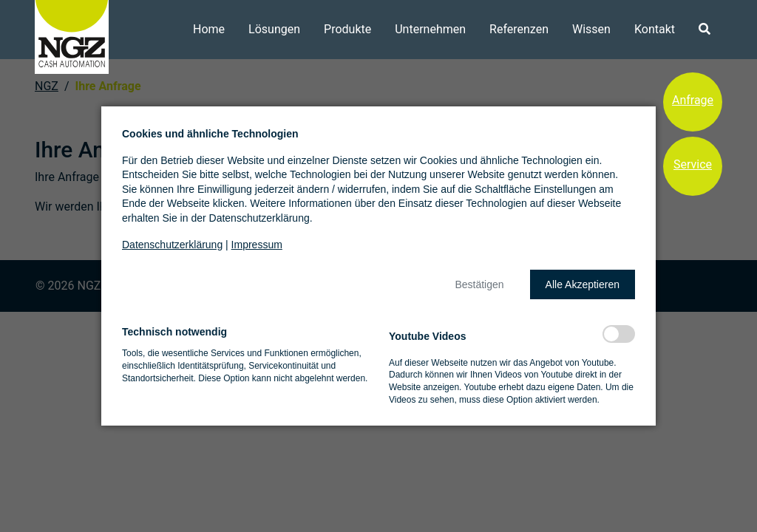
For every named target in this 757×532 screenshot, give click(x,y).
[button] (479, 284)
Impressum (257, 245)
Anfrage (693, 100)
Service (693, 164)
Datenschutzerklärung (172, 245)
